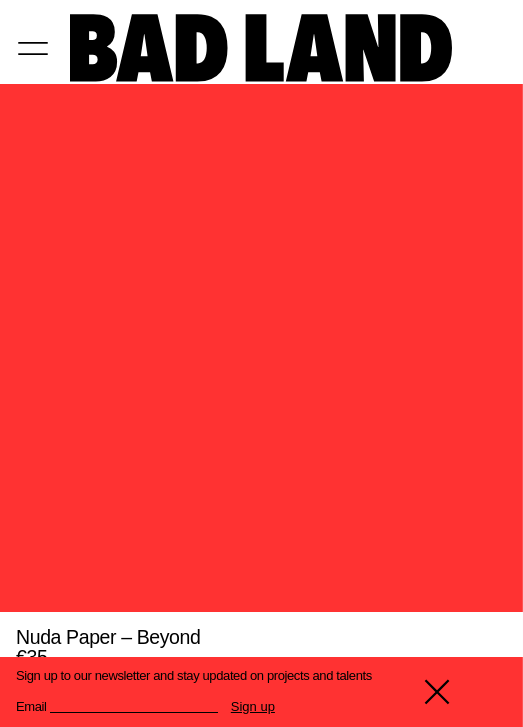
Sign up (253, 707)
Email (31, 707)
